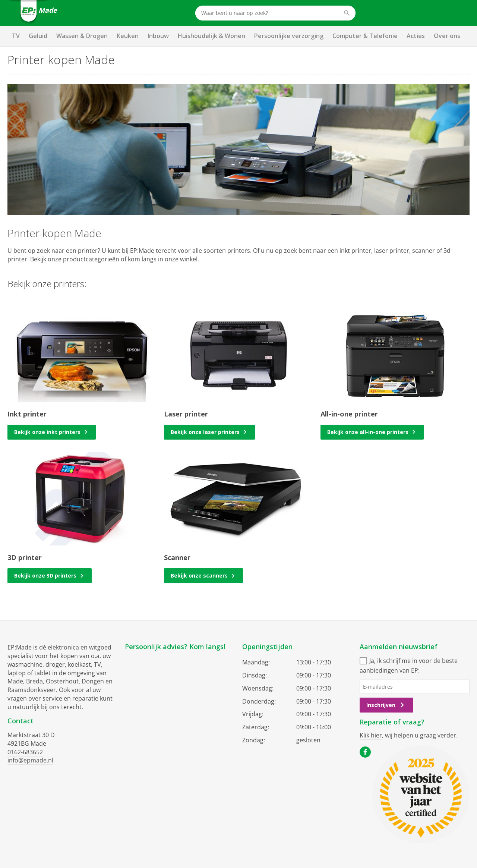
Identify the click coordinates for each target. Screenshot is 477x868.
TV (16, 36)
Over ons (447, 36)
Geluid (38, 36)
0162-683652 (25, 752)
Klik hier (371, 735)
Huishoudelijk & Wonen (211, 36)
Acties (416, 36)
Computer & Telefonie (365, 36)
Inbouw (158, 36)
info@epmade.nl (30, 760)
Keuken (128, 36)
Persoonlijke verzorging (289, 36)
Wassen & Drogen (82, 36)
